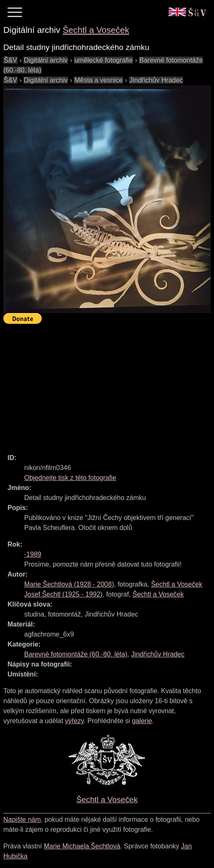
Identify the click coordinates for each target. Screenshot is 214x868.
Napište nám (22, 820)
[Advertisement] (109, 385)
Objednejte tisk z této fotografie (70, 478)
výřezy (74, 721)
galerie (142, 721)
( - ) (69, 584)
